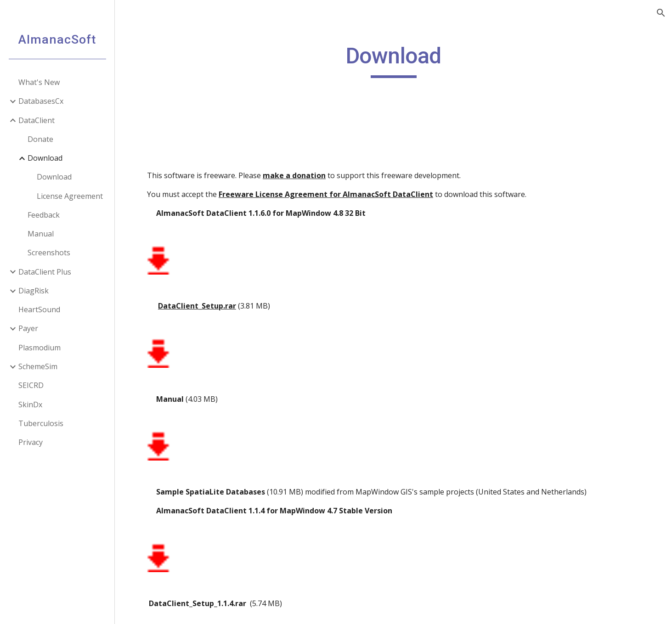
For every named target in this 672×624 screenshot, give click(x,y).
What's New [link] (39, 82)
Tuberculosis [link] (41, 423)
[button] (661, 13)
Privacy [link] (31, 442)
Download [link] (45, 158)
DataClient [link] (37, 120)
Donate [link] (40, 139)
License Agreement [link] (70, 196)
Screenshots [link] (49, 253)
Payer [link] (28, 328)
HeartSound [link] (39, 309)
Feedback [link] (44, 215)
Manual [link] (41, 234)
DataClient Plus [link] (45, 272)
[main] (393, 60)
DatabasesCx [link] (41, 101)
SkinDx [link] (30, 405)
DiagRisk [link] (34, 291)
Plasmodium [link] (40, 348)
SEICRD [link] (31, 385)
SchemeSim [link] (38, 366)
